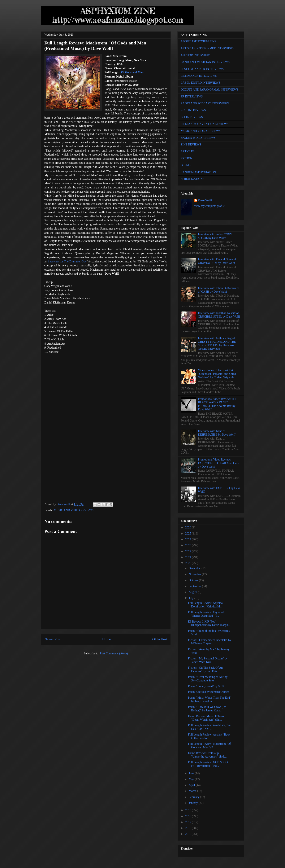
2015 (189, 834)
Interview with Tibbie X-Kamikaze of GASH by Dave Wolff (219, 290)
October (194, 580)
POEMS (186, 165)
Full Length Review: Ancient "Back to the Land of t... (209, 736)
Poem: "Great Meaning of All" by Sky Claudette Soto (208, 679)
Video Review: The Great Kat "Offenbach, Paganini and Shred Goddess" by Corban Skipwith (217, 374)
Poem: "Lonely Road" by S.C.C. (207, 686)
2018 (189, 816)
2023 (189, 545)
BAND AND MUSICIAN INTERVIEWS (205, 62)
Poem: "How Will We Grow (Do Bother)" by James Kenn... (207, 709)
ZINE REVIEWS (191, 145)
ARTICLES (188, 151)
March (193, 791)
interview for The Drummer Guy (67, 261)
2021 (189, 557)
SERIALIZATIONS (193, 179)
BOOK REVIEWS (192, 117)
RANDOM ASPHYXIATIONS (199, 172)
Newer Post (53, 639)
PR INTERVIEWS (192, 97)
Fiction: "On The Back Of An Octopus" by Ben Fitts (205, 669)
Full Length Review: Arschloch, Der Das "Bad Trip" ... (209, 727)
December (195, 568)
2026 (189, 527)
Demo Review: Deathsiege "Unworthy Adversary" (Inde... (208, 755)
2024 (189, 539)
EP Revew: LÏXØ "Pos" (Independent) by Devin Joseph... (209, 623)
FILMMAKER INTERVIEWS (199, 76)
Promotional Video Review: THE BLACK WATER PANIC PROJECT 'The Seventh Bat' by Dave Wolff (217, 404)
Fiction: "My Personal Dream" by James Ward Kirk (208, 660)
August (193, 592)
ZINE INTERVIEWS (193, 110)
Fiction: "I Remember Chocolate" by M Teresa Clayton (210, 642)
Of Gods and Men (132, 72)
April (192, 785)
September (195, 586)
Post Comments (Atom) (114, 653)
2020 (189, 563)
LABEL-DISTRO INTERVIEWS (200, 83)
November (195, 574)
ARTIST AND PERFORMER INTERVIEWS (208, 48)
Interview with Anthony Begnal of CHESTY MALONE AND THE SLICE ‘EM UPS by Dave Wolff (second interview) (218, 343)
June (192, 773)
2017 (189, 822)
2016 (189, 828)
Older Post (160, 639)
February (194, 797)
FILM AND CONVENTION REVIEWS (205, 124)
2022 (189, 551)
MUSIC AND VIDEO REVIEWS (74, 510)
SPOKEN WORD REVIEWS (198, 138)
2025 (189, 534)
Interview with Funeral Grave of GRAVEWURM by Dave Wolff (217, 261)
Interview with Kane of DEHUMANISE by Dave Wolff (217, 433)
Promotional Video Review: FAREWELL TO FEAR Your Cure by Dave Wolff (218, 463)
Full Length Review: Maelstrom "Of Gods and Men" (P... (209, 746)
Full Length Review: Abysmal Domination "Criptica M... (206, 605)
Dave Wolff (205, 200)
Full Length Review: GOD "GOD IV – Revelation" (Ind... (208, 764)
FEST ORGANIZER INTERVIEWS (202, 69)
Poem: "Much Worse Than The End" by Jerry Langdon (209, 699)
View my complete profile (209, 206)
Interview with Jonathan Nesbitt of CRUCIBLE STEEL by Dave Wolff (219, 315)
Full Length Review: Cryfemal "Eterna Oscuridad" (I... (206, 614)
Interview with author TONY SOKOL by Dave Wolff (215, 236)
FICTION (187, 158)
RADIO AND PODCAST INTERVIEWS (205, 103)
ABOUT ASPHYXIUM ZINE (198, 41)
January (194, 803)
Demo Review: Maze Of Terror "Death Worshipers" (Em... (206, 718)
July (192, 598)
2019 (189, 810)
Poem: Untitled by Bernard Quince (208, 692)
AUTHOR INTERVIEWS (196, 55)
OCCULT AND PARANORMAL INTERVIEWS (210, 90)
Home (106, 639)
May (192, 779)
